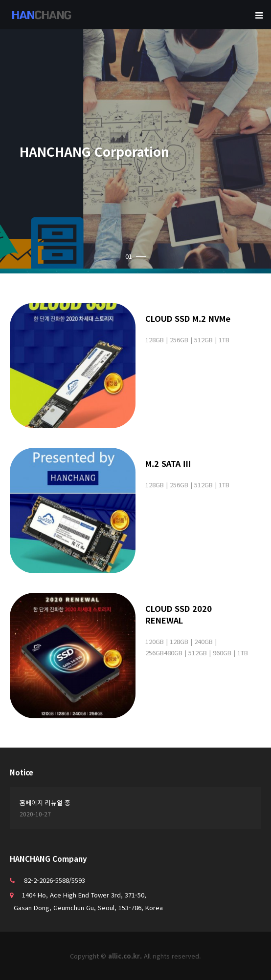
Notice (22, 772)
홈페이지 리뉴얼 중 (45, 803)
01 (135, 256)
